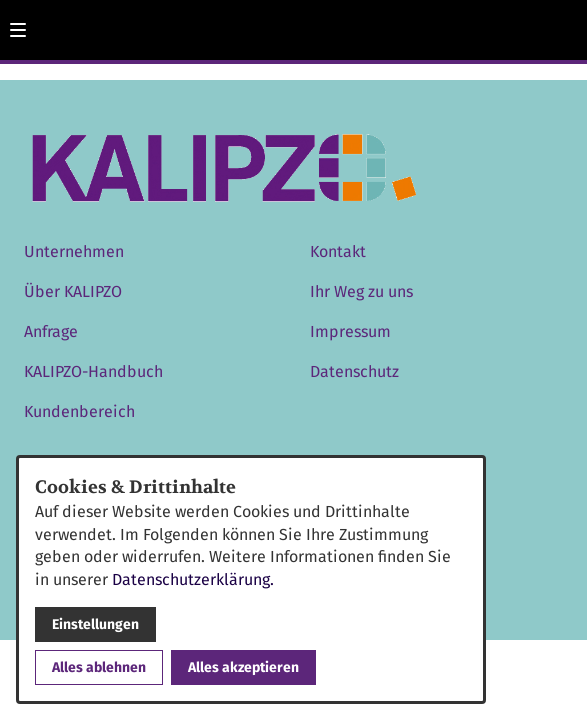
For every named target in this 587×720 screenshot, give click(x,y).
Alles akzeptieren (243, 667)
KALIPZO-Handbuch (93, 371)
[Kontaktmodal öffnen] (563, 24)
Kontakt (338, 251)
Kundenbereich (79, 411)
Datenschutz (354, 371)
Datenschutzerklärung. (193, 579)
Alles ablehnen (99, 667)
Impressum (350, 331)
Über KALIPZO (73, 291)
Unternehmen (74, 251)
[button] (18, 30)
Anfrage (51, 331)
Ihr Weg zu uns (361, 291)
